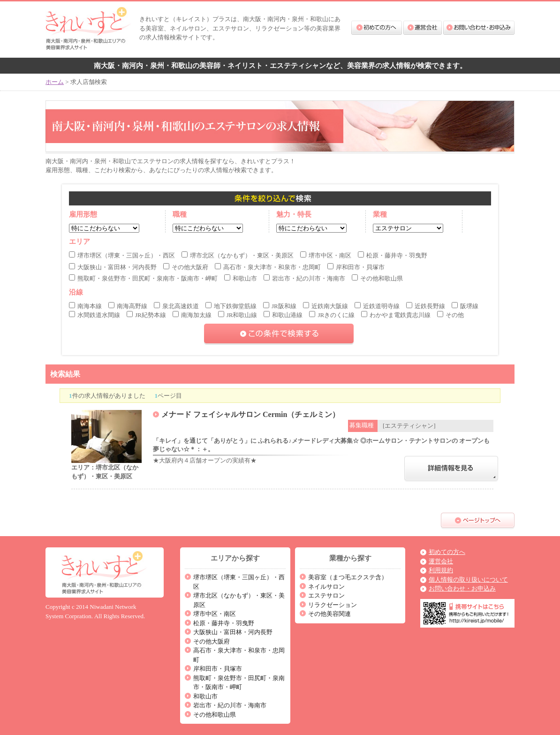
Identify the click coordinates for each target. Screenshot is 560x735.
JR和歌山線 (238, 315)
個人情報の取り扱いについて (468, 580)
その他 (450, 315)
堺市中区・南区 (326, 255)
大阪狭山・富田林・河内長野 (113, 267)
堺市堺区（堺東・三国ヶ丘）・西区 (122, 255)
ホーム (55, 82)
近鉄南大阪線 (325, 306)
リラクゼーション (333, 605)
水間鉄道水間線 (95, 315)
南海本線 (85, 306)
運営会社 (423, 28)
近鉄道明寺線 (377, 306)
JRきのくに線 (332, 315)
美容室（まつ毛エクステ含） (348, 577)
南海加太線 (192, 315)
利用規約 (441, 570)
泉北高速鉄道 (176, 306)
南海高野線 (128, 306)
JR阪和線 (280, 306)
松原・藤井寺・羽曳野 (393, 255)
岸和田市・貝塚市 (356, 267)
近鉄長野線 (426, 306)
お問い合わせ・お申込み (479, 28)
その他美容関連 (329, 614)
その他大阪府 (186, 267)
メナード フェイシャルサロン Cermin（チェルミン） (250, 414)
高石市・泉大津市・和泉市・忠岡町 (268, 267)
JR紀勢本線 (146, 315)
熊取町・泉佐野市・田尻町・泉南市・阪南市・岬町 (143, 278)
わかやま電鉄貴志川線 (396, 315)
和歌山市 (241, 278)
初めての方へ (377, 28)
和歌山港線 (283, 315)
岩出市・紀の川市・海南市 (304, 278)
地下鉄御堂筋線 (231, 306)
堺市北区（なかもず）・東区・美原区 (238, 255)
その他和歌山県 (377, 278)
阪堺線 (465, 306)
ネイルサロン (326, 587)
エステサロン (326, 595)
